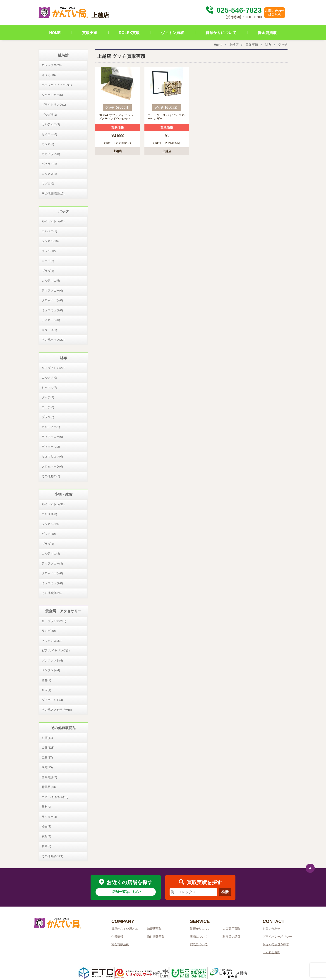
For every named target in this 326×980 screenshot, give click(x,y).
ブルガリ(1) (49, 115)
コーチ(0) (48, 407)
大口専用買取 (231, 929)
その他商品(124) (52, 856)
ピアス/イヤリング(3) (56, 650)
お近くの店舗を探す (276, 944)
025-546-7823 (233, 10)
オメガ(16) (49, 75)
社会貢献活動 (120, 944)
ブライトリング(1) (54, 105)
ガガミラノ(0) (51, 154)
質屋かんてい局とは (125, 929)
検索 (225, 892)
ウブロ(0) (48, 184)
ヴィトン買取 (173, 33)
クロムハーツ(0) (52, 300)
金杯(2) (46, 680)
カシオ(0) (48, 144)
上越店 (234, 45)
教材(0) (46, 807)
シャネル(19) (50, 524)
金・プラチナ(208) (54, 621)
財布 (268, 45)
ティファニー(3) (52, 563)
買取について (199, 944)
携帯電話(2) (49, 777)
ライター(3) (49, 817)
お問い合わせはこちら (275, 13)
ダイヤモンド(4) (52, 700)
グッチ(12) (49, 251)
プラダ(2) (48, 417)
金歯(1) (46, 690)
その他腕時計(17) (53, 193)
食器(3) (46, 846)
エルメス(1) (49, 174)
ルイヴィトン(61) (53, 221)
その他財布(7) (51, 476)
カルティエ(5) (51, 281)
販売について (199, 937)
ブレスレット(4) (52, 660)
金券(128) (48, 748)
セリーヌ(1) (49, 330)
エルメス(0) (49, 378)
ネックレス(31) (52, 641)
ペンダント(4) (51, 670)
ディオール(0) (51, 320)
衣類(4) (46, 836)
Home (218, 45)
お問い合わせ (271, 929)
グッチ (283, 45)
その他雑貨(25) (52, 593)
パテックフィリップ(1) (57, 85)
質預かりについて (221, 33)
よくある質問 (271, 952)
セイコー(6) (49, 134)
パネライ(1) (49, 164)
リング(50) (49, 631)
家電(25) (47, 767)
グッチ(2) (48, 397)
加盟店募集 (154, 929)
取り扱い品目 (231, 937)
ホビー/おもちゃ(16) (55, 797)
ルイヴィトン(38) (53, 504)
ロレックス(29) (52, 65)
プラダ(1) (48, 271)
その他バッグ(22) (53, 340)
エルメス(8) (49, 514)
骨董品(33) (49, 787)
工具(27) (47, 757)
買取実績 (90, 33)
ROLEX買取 (129, 33)
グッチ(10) (49, 534)
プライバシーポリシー (277, 937)
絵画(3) (46, 826)
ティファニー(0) (52, 291)
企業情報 (117, 937)
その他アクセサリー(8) (57, 710)
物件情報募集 (156, 937)
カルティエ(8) (51, 553)
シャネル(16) (50, 241)
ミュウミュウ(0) (52, 310)
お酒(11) (47, 738)
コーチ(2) (48, 261)
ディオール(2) (51, 447)
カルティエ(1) (51, 427)
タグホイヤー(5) (52, 95)
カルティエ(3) (51, 124)
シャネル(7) (49, 388)
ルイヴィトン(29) (53, 368)
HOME (55, 33)
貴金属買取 (267, 33)
